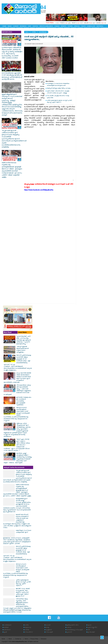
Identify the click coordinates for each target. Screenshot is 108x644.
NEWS (10, 26)
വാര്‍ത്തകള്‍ (7, 625)
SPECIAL (77, 26)
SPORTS (64, 26)
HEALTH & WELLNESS (46, 26)
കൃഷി (5, 632)
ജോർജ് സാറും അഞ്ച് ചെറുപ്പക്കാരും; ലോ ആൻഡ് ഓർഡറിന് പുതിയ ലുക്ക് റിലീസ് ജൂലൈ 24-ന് (23, 593)
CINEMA (57, 26)
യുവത (89, 625)
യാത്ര (47, 628)
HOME (4, 26)
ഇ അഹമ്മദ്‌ (91, 632)
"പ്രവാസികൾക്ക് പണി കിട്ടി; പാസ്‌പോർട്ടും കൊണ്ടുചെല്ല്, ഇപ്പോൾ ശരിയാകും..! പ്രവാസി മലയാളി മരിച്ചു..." (23, 340)
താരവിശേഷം (43, 32)
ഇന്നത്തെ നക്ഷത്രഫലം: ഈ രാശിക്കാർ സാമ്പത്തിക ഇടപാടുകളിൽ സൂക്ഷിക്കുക (24, 401)
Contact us (18, 639)
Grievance (43, 639)
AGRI (30, 26)
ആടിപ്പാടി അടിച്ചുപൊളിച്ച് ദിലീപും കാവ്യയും (59, 88)
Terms (26, 639)
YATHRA (70, 26)
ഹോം (27, 32)
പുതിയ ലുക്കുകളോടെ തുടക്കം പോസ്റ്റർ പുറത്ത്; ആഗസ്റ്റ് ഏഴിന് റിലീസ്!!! (60, 102)
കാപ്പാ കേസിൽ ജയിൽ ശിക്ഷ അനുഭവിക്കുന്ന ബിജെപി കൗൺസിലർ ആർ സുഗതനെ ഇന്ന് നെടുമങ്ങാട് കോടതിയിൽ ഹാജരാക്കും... (17, 378)
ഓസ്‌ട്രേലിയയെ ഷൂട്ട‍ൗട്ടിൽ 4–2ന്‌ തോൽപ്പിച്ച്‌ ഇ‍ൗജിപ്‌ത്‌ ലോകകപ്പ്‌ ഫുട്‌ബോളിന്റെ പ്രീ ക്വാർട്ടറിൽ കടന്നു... (12, 75)
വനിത (27, 625)
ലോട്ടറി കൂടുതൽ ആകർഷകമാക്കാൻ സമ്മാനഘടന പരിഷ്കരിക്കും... (22, 350)
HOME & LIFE (91, 26)
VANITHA (35, 26)
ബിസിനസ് (7, 630)
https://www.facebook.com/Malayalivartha (39, 190)
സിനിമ (34, 32)
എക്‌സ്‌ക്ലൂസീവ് (92, 628)
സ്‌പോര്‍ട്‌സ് (29, 632)
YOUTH (83, 26)
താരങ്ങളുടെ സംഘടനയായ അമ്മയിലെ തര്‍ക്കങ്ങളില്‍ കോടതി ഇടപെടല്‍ (58, 85)
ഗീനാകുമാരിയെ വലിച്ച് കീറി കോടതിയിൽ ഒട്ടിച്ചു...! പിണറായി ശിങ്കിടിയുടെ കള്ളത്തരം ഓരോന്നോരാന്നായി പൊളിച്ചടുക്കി (17, 390)
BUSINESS (23, 26)
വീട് (89, 630)
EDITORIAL (100, 26)
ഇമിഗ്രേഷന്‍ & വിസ (73, 625)
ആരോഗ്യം (28, 628)
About (10, 639)
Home (3, 639)
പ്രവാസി (69, 632)
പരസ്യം (69, 628)
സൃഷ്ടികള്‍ (49, 630)
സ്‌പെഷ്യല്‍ (49, 632)
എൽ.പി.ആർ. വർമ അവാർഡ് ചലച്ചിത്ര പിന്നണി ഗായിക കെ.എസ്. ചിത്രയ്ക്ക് (58, 92)
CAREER (16, 26)
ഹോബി (48, 625)
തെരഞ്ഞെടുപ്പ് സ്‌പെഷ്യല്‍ (75, 630)
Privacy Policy (34, 639)
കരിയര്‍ (6, 628)
